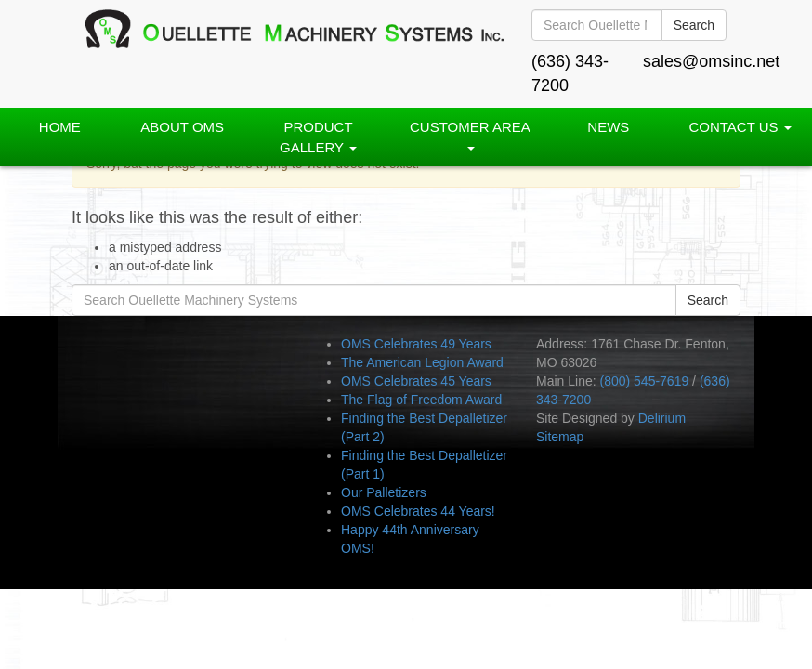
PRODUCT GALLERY (318, 137)
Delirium (662, 418)
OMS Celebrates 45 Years (416, 381)
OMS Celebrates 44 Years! (418, 511)
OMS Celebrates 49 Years (416, 344)
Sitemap (560, 437)
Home (60, 127)
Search (694, 25)
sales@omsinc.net (711, 61)
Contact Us (740, 127)
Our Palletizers (384, 492)
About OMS (182, 127)
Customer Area (470, 134)
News (608, 127)
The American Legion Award (422, 362)
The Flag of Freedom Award (421, 400)
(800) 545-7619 (644, 381)
